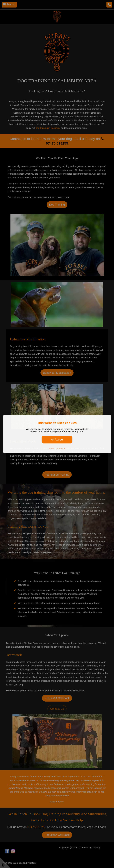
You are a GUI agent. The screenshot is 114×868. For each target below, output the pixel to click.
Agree (57, 439)
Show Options (57, 448)
